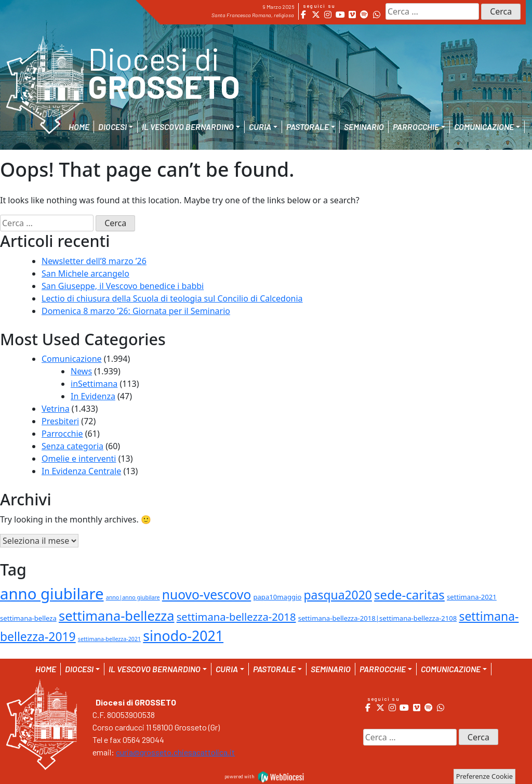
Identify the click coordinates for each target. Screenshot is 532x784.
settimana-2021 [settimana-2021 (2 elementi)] (472, 597)
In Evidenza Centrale (81, 471)
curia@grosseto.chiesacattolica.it (175, 752)
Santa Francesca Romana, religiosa (253, 15)
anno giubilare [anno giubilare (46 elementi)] (52, 594)
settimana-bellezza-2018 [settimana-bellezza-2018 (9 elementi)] (236, 617)
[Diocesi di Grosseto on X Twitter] (316, 15)
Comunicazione (72, 359)
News (81, 371)
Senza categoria (72, 446)
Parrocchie (62, 434)
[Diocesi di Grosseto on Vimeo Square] (352, 15)
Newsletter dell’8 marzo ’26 (94, 261)
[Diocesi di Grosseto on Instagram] (328, 15)
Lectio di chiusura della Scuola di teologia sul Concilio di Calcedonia (172, 298)
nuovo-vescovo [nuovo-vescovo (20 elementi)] (207, 594)
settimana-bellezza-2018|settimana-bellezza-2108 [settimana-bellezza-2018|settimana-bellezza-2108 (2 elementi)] (378, 618)
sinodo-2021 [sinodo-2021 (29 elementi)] (183, 636)
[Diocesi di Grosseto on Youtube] (340, 15)
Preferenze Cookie (484, 776)
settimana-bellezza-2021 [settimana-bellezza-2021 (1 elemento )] (109, 639)
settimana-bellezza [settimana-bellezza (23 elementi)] (117, 616)
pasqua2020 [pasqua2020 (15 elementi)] (338, 595)
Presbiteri (60, 421)
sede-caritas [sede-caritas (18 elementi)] (409, 594)
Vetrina (56, 409)
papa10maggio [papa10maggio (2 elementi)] (277, 597)
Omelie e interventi (79, 459)
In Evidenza (93, 396)
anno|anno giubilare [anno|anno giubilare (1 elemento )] (133, 597)
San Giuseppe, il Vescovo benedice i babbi (123, 286)
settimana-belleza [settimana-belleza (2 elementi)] (28, 618)
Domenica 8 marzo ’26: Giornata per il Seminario (136, 311)
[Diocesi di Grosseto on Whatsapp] (376, 15)
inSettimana (94, 384)
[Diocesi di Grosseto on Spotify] (364, 15)
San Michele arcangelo (85, 273)
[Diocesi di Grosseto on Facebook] (304, 15)
